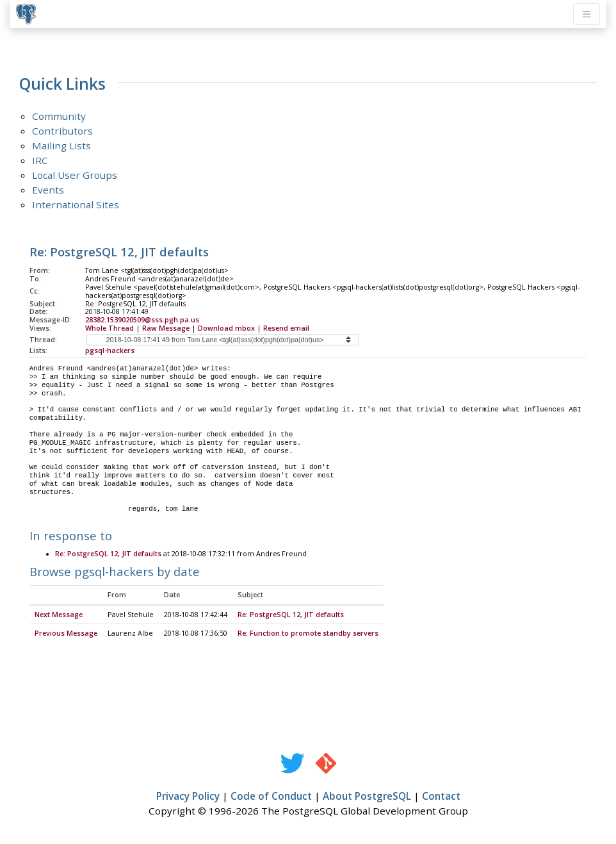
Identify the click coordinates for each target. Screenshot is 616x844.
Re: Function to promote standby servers (308, 634)
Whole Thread (109, 328)
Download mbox (226, 328)
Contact (441, 797)
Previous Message (66, 634)
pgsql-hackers (110, 351)
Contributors (62, 131)
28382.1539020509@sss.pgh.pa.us (142, 320)
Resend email (286, 328)
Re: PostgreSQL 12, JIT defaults (108, 554)
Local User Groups (75, 175)
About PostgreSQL (367, 797)
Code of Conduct (271, 797)
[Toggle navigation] (587, 14)
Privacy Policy (188, 797)
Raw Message (166, 328)
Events (48, 190)
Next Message (59, 615)
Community (59, 116)
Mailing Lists (61, 145)
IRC (40, 160)
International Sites (76, 204)
